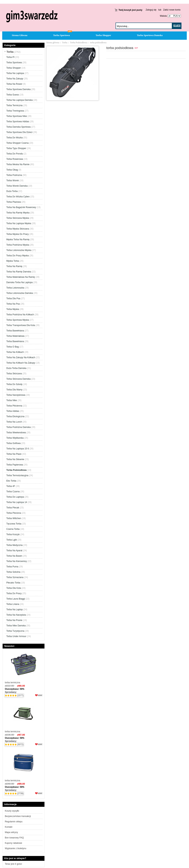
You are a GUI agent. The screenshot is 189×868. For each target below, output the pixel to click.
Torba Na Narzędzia (16, 615)
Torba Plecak (13, 508)
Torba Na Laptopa (15, 73)
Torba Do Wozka (14, 138)
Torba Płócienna (14, 406)
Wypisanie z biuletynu (16, 848)
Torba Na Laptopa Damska (19, 100)
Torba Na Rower (14, 84)
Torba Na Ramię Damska (19, 272)
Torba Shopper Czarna (17, 143)
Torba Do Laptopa (15, 497)
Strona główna (53, 43)
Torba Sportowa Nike (17, 116)
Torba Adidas (13, 411)
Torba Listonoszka (15, 288)
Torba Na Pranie (14, 620)
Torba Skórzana (14, 374)
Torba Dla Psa (13, 298)
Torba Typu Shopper (16, 148)
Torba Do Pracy (14, 593)
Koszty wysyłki (12, 811)
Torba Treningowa (15, 111)
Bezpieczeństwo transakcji (18, 816)
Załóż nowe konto (172, 10)
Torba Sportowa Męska (18, 320)
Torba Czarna (13, 492)
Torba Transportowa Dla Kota (21, 325)
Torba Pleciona (14, 513)
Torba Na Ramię (14, 266)
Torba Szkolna (13, 572)
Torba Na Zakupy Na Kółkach (21, 357)
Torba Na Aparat (14, 550)
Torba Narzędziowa (16, 395)
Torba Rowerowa (15, 159)
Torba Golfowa (13, 443)
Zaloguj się (151, 10)
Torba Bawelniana (15, 341)
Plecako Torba (13, 583)
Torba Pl (10, 57)
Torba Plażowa (14, 202)
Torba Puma (12, 567)
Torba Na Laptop (14, 609)
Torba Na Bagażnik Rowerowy (21, 207)
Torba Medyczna (14, 545)
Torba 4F (11, 486)
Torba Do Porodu (15, 154)
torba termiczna (24, 667)
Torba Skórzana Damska (18, 379)
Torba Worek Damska (17, 186)
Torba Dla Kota (14, 588)
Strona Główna (20, 35)
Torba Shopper (103, 35)
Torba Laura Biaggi (16, 599)
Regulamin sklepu (14, 822)
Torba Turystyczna (15, 631)
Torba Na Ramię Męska (18, 213)
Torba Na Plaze (14, 454)
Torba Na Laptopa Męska (19, 223)
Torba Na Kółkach (15, 352)
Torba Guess (13, 95)
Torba (65, 43)
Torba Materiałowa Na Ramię (21, 277)
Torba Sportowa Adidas (18, 121)
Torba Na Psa (13, 304)
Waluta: (163, 16)
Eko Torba (11, 481)
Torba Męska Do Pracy (17, 234)
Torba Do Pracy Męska (17, 256)
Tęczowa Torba (14, 524)
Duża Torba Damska (16, 368)
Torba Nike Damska (16, 626)
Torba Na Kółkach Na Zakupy (21, 363)
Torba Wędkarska (15, 438)
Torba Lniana (13, 604)
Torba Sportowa (61, 35)
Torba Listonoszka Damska (20, 293)
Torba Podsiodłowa (79, 43)
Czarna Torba (13, 529)
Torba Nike (12, 400)
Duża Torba (12, 191)
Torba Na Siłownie (15, 459)
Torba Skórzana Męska (18, 218)
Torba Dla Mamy (14, 390)
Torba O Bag (12, 347)
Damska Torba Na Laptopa (19, 282)
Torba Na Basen (14, 556)
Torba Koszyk (13, 534)
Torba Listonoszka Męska (19, 250)
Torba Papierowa (15, 465)
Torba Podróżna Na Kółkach (20, 315)
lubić (40, 695)
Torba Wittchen (14, 518)
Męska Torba (13, 261)
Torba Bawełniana (15, 331)
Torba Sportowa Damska (150, 35)
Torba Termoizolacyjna (17, 475)
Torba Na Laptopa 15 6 (18, 449)
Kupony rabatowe (13, 843)
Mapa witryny (11, 832)
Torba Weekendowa (16, 433)
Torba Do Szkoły (14, 384)
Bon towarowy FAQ (14, 838)
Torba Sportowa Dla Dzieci (19, 132)
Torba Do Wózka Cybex (18, 197)
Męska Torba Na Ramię (18, 239)
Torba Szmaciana (15, 577)
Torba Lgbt (12, 540)
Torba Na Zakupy (15, 79)
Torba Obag (12, 170)
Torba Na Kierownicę (17, 561)
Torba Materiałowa (15, 336)
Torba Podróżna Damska (18, 427)
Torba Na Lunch (14, 422)
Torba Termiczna (14, 105)
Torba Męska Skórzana (18, 229)
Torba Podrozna (14, 175)
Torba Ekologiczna (15, 416)
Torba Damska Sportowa (18, 127)
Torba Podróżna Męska (18, 245)
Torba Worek (13, 180)
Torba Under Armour (16, 636)
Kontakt (9, 827)
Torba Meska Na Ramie (18, 164)
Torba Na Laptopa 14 (17, 502)
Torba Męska (13, 309)
